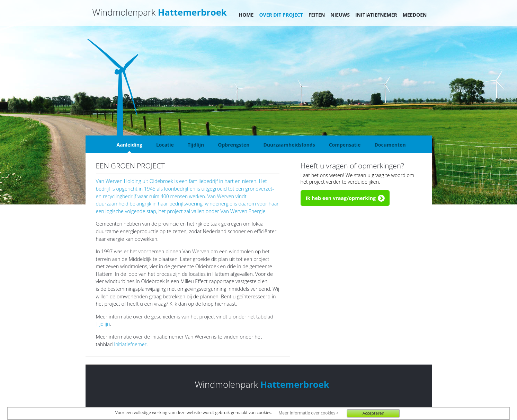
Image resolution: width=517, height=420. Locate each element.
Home (246, 15)
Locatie (165, 145)
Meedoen (415, 15)
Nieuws (340, 15)
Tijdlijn (196, 145)
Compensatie (345, 145)
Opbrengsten (234, 145)
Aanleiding (130, 145)
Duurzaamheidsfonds (289, 145)
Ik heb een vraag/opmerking (341, 198)
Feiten (317, 15)
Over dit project (281, 15)
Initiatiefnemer (376, 15)
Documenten (390, 145)
